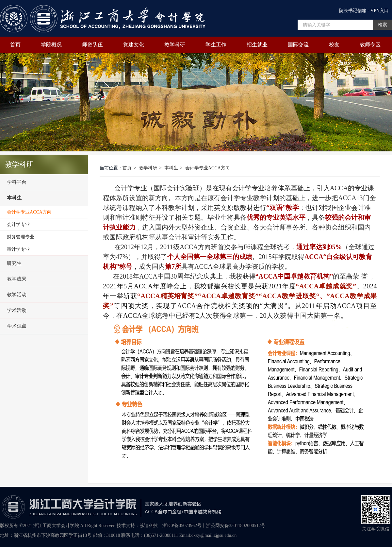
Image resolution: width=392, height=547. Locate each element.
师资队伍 (92, 45)
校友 (334, 45)
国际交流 (298, 45)
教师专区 (370, 45)
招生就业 (257, 45)
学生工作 (216, 45)
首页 (15, 45)
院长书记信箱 (353, 11)
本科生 (171, 168)
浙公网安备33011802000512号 (236, 526)
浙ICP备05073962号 (182, 526)
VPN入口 (380, 11)
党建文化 (134, 45)
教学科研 (175, 45)
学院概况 (51, 45)
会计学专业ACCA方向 (208, 168)
